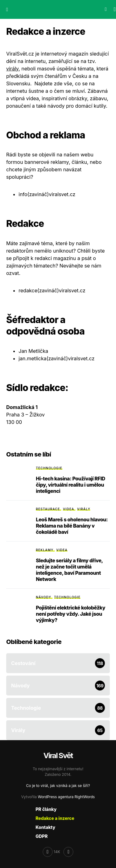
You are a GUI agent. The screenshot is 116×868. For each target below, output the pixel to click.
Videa (68, 509)
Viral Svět (58, 756)
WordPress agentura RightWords (66, 797)
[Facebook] (52, 852)
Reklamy (45, 550)
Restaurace (48, 509)
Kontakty (45, 827)
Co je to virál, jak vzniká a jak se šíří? (58, 786)
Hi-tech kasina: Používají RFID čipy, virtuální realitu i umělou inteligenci (71, 485)
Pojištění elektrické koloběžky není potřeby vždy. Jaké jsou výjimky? (71, 614)
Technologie (49, 468)
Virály (84, 509)
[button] (7, 9)
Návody (43, 597)
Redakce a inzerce (55, 818)
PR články (46, 809)
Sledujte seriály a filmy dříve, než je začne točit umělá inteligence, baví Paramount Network (69, 570)
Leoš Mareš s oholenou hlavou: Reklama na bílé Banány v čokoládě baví (72, 526)
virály (12, 69)
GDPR (42, 836)
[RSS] (68, 852)
